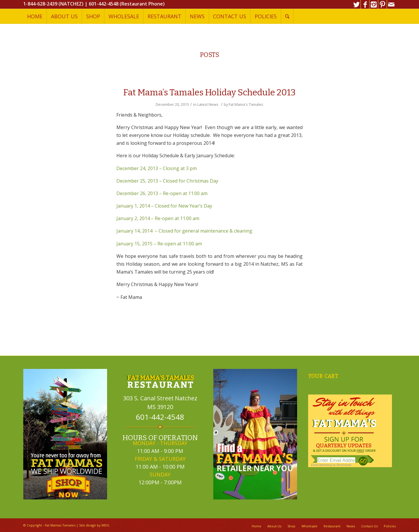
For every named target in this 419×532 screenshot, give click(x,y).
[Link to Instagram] (374, 4)
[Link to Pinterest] (382, 4)
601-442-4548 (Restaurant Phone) (127, 4)
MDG (105, 525)
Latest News (208, 104)
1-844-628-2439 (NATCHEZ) (53, 4)
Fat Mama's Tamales (246, 104)
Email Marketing (322, 465)
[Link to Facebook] (365, 4)
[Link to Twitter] (356, 4)
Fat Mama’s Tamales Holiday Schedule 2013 (210, 92)
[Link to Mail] (391, 4)
